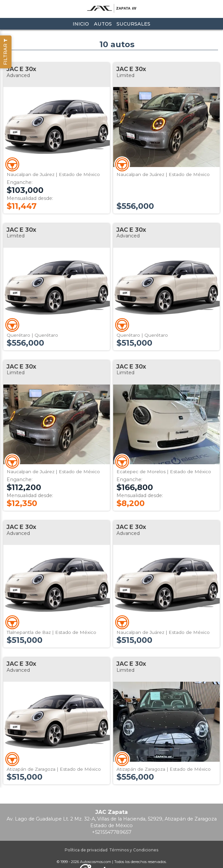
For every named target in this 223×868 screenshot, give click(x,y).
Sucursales (133, 24)
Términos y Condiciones (134, 850)
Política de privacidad (86, 850)
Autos (103, 24)
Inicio (81, 24)
